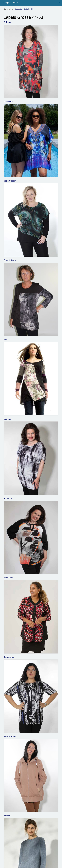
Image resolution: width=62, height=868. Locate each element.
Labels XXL (29, 9)
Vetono (7, 816)
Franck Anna (10, 260)
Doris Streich (10, 181)
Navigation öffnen (10, 3)
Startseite (18, 9)
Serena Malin (10, 736)
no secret (8, 498)
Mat (5, 340)
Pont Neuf (8, 578)
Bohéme (8, 22)
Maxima (7, 419)
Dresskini (8, 102)
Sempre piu (9, 657)
